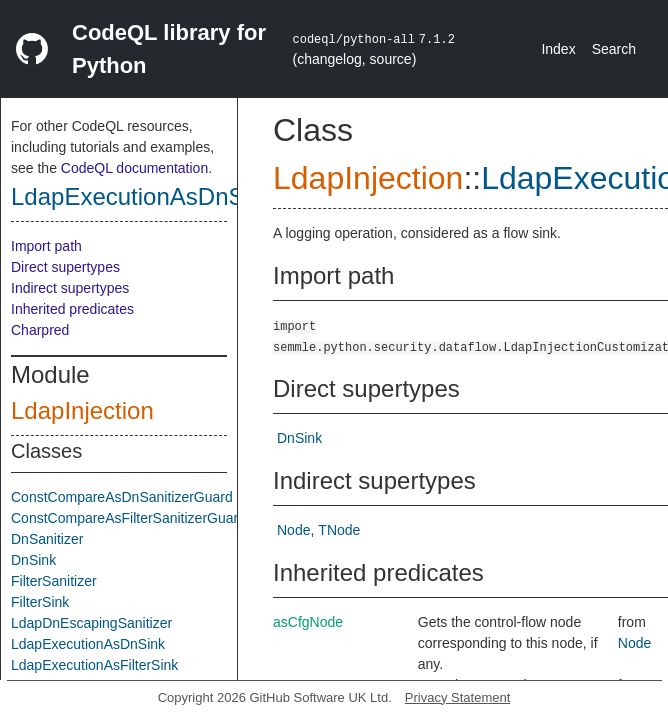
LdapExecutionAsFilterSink (94, 665)
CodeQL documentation (134, 168)
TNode (339, 530)
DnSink (33, 560)
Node (293, 530)
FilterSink (40, 602)
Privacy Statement (458, 697)
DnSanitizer (47, 539)
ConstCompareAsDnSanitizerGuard (122, 497)
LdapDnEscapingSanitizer (91, 623)
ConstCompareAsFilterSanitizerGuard (128, 518)
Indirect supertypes (70, 288)
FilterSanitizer (54, 581)
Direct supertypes (65, 267)
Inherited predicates (72, 309)
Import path (46, 246)
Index (558, 49)
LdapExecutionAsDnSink (143, 196)
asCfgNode (308, 622)
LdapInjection (82, 410)
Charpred (40, 330)
